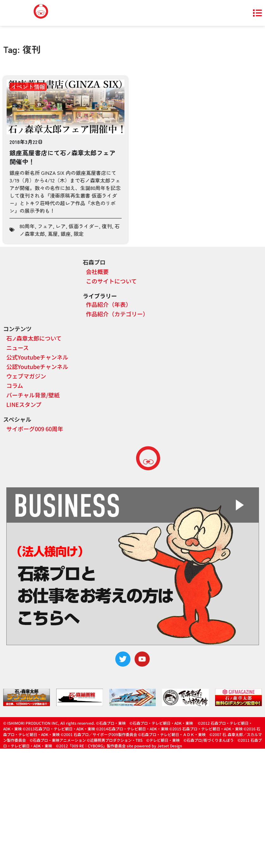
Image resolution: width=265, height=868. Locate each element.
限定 (79, 234)
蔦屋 (53, 234)
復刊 (107, 226)
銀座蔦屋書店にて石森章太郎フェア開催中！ (63, 157)
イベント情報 (28, 86)
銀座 (66, 234)
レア (61, 226)
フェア (45, 226)
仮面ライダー (84, 226)
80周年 (27, 226)
